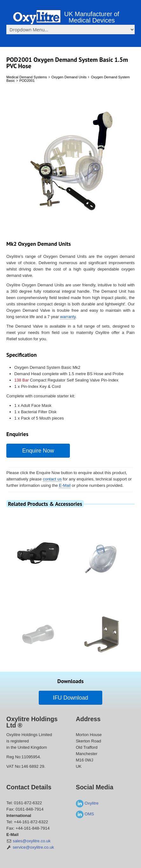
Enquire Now (38, 451)
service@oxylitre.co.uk (33, 847)
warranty (68, 317)
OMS (85, 814)
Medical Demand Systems (27, 77)
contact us (52, 479)
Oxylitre (87, 803)
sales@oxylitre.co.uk (32, 841)
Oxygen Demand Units (69, 77)
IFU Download (71, 698)
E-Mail (65, 485)
